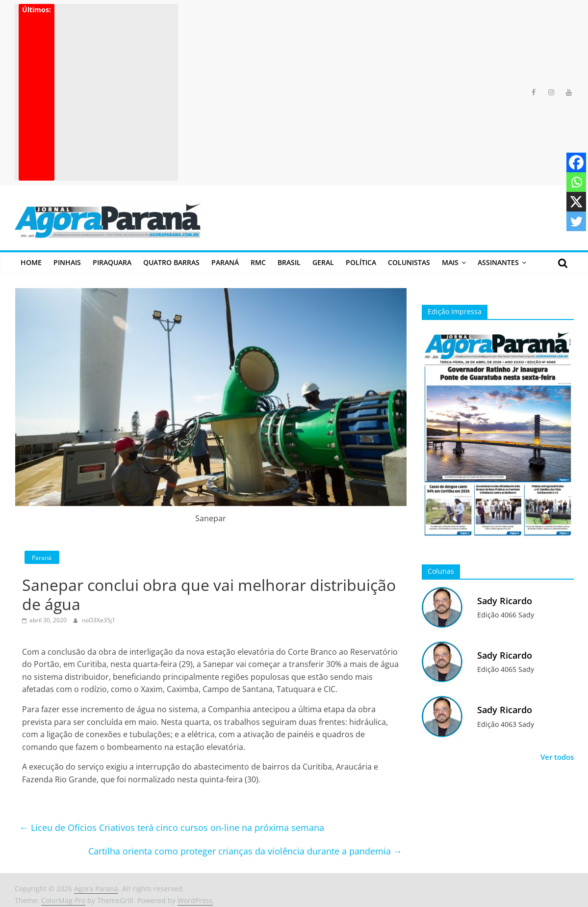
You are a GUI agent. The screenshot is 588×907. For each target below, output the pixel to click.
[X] (576, 202)
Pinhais (67, 262)
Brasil (289, 262)
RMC (258, 262)
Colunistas (409, 262)
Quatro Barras (171, 262)
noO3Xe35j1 (99, 620)
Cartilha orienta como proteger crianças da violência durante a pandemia (245, 851)
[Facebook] (576, 162)
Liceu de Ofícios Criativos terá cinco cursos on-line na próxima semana (172, 827)
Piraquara (112, 262)
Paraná (225, 262)
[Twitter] (576, 221)
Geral (323, 262)
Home (31, 262)
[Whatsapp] (576, 182)
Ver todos (557, 757)
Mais (450, 262)
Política (361, 262)
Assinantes (498, 262)
